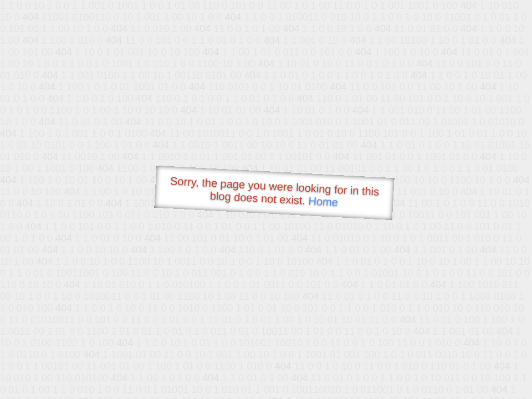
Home (323, 201)
